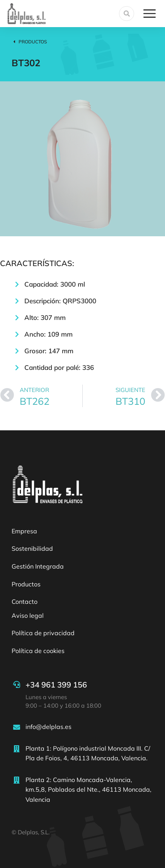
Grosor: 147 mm (49, 351)
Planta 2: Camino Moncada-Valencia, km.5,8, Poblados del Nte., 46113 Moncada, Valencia (88, 790)
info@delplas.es (48, 727)
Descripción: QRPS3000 (60, 301)
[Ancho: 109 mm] (17, 334)
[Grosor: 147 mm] (17, 351)
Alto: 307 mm (45, 317)
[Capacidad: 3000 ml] (17, 284)
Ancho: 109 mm (48, 334)
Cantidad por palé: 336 (59, 367)
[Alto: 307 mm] (17, 318)
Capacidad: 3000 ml (55, 284)
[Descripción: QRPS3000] (17, 301)
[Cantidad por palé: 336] (17, 368)
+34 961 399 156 (56, 685)
